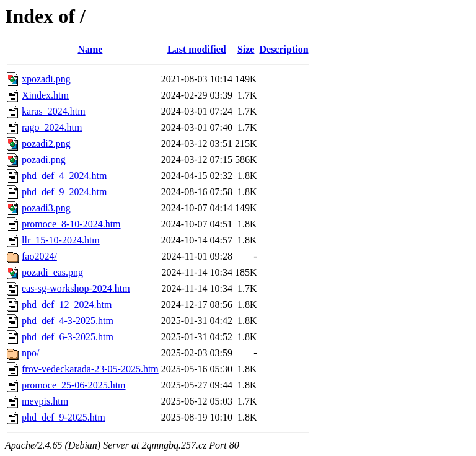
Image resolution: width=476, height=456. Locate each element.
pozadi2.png (46, 143)
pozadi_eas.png (52, 272)
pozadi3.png (46, 208)
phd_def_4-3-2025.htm (68, 321)
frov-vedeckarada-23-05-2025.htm (90, 369)
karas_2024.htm (54, 111)
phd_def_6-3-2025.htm (68, 337)
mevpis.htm (45, 401)
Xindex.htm (45, 95)
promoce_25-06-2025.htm (74, 385)
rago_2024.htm (52, 127)
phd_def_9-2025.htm (64, 417)
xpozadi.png (46, 79)
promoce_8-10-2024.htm (71, 224)
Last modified (197, 49)
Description (284, 49)
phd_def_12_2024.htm (67, 305)
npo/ (30, 353)
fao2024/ (39, 256)
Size (246, 49)
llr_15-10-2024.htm (61, 240)
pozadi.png (44, 160)
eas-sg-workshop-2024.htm (76, 288)
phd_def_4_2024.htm (64, 176)
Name (90, 49)
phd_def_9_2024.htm (64, 192)
